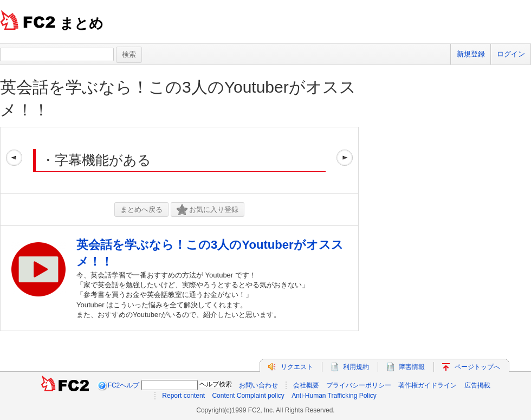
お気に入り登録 (208, 210)
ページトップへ (477, 367)
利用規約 (356, 367)
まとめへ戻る (141, 209)
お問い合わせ (258, 385)
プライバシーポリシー (359, 385)
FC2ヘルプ (124, 385)
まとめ (82, 23)
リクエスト (297, 367)
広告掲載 (477, 385)
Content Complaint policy (248, 396)
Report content (183, 396)
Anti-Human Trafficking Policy (334, 396)
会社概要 (306, 385)
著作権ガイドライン (428, 385)
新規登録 (471, 54)
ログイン (511, 54)
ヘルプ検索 (216, 384)
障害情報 (412, 367)
